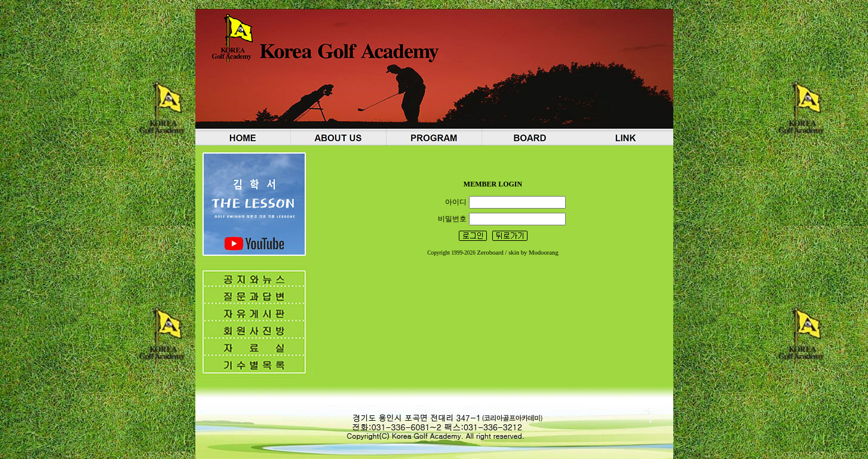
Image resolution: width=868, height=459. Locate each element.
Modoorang (544, 253)
